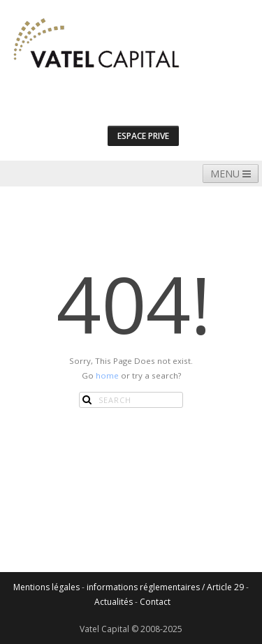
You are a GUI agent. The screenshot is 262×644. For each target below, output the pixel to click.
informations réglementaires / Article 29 (165, 587)
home (107, 375)
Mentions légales (46, 587)
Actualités (114, 602)
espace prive (143, 136)
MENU (231, 174)
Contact (155, 602)
